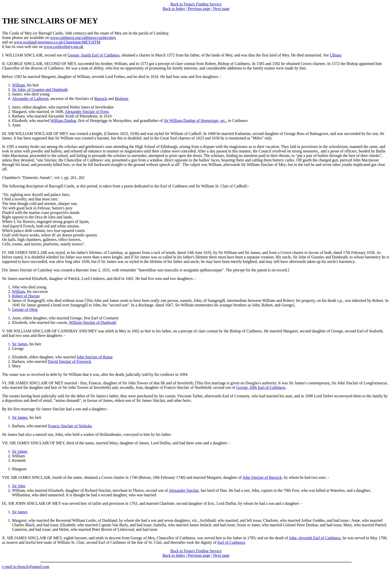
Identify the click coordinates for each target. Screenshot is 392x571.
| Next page (220, 9)
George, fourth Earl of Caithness (93, 55)
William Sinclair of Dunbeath (93, 322)
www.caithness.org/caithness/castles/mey (83, 38)
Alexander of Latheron (30, 99)
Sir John (19, 486)
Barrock (101, 99)
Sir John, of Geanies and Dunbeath (40, 90)
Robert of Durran (26, 296)
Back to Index (174, 9)
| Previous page (198, 9)
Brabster (122, 99)
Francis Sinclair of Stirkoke (70, 426)
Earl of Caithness (231, 542)
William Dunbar (63, 121)
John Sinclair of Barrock (262, 477)
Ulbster (336, 55)
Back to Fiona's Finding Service (196, 4)
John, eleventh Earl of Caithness (315, 538)
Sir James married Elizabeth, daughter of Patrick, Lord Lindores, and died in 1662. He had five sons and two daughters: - (99, 279)
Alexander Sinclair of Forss (87, 112)
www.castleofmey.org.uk (64, 47)
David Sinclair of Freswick (70, 361)
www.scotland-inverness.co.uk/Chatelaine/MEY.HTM (57, 42)
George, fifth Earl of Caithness (261, 387)
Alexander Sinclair (184, 490)
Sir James (20, 344)
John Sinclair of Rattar (94, 357)
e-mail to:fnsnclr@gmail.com (26, 567)
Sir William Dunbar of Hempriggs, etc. (195, 121)
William (18, 85)
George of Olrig (25, 309)
